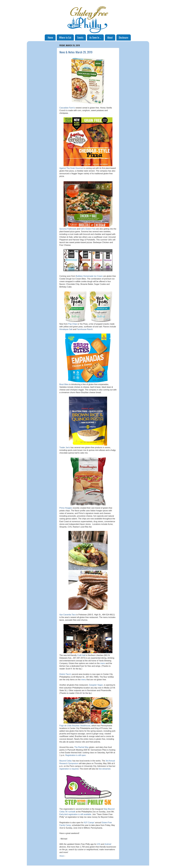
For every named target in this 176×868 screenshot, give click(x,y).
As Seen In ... (95, 37)
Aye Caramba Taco (68, 615)
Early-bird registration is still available (75, 814)
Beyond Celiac (66, 761)
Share (62, 856)
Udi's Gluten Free (88, 229)
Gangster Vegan (96, 685)
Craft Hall (81, 655)
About (110, 37)
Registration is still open (75, 755)
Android (108, 844)
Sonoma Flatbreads (68, 229)
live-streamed (105, 769)
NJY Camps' (89, 823)
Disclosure (124, 37)
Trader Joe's (65, 447)
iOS (99, 844)
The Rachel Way (81, 747)
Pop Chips (73, 324)
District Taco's (65, 674)
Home (50, 37)
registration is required (69, 769)
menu (103, 663)
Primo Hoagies (66, 508)
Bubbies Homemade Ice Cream (89, 276)
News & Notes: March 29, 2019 (76, 52)
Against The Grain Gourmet (71, 168)
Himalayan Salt (66, 329)
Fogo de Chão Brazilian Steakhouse (75, 726)
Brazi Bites (64, 384)
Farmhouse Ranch (85, 329)
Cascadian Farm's (67, 108)
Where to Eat (65, 37)
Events (80, 37)
